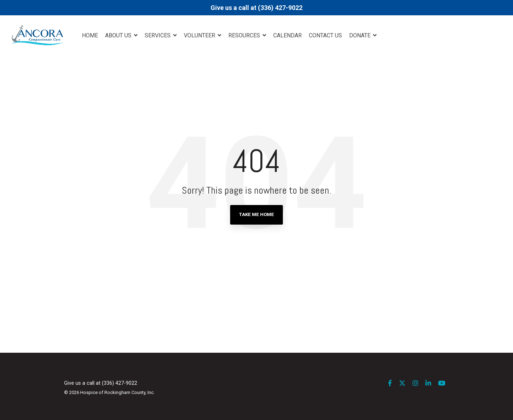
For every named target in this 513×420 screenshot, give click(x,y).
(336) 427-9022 (280, 8)
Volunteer (200, 35)
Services (158, 35)
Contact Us (325, 35)
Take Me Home (256, 214)
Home (90, 35)
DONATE (361, 35)
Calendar (287, 35)
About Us (119, 35)
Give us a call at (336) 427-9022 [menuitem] (101, 383)
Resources (245, 35)
